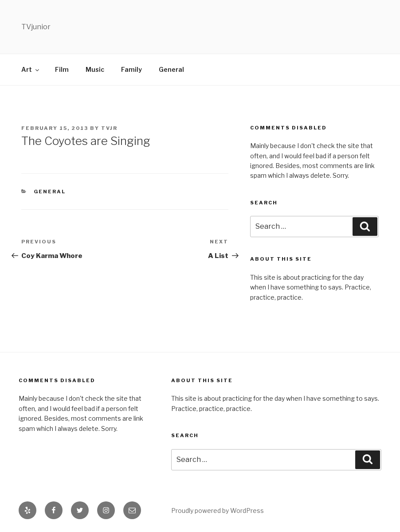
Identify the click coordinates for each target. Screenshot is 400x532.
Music (95, 69)
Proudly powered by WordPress (218, 510)
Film (62, 69)
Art (31, 69)
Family (131, 69)
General (171, 69)
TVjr (109, 128)
